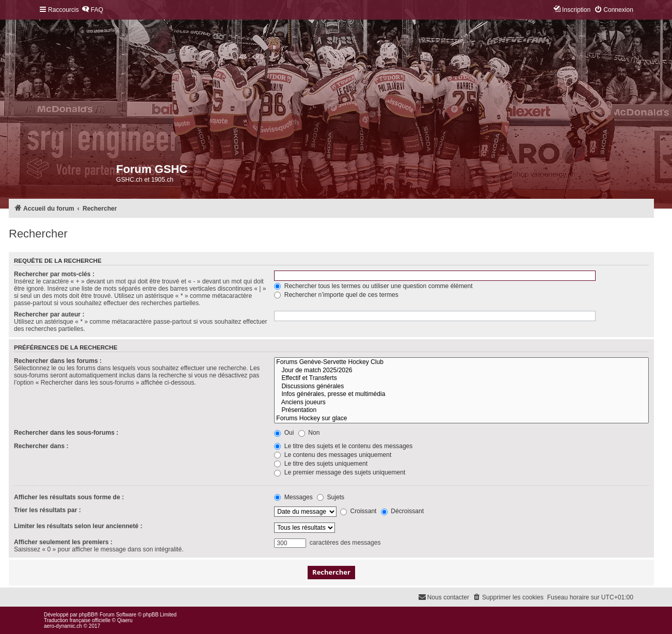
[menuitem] (92, 10)
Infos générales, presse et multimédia (461, 394)
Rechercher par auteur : (49, 314)
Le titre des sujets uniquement (321, 464)
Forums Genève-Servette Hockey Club (461, 362)
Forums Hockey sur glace (461, 419)
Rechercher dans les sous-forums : (66, 433)
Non (309, 433)
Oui (284, 433)
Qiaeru (125, 620)
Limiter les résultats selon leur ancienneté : (78, 526)
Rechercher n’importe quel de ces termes (336, 295)
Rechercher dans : (41, 446)
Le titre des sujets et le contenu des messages (343, 446)
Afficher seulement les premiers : (63, 542)
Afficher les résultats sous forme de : (69, 497)
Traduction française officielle (77, 620)
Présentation (461, 410)
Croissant (358, 511)
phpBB (87, 615)
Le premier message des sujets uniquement (340, 472)
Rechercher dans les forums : (58, 361)
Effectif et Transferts (461, 378)
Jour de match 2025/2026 (461, 371)
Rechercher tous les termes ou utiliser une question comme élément (373, 286)
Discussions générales (461, 387)
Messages (293, 497)
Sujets (331, 497)
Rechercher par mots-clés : (54, 274)
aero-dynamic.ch (63, 626)
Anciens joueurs (461, 403)
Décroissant (402, 511)
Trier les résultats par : (47, 510)
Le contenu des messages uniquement (333, 455)
